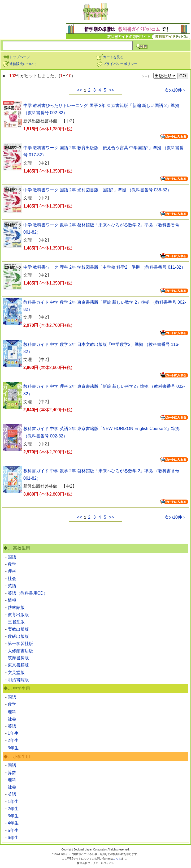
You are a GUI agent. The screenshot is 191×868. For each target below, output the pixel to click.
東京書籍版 (18, 665)
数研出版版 (18, 636)
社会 (12, 579)
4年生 (13, 823)
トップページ (16, 57)
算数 (12, 773)
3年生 (13, 748)
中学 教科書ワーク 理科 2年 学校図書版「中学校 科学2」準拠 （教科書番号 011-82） (104, 267)
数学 (12, 564)
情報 (12, 600)
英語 (12, 586)
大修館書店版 (20, 651)
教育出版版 (18, 615)
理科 (12, 571)
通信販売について (20, 64)
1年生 (13, 733)
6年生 (13, 838)
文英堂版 (16, 673)
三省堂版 (16, 622)
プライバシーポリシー (117, 64)
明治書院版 (18, 680)
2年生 (13, 740)
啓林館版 (16, 607)
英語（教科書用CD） (28, 593)
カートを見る (110, 57)
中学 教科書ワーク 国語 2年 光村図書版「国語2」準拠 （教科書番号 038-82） (97, 190)
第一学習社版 (20, 644)
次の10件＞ (175, 90)
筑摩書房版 (18, 658)
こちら (117, 859)
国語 (12, 557)
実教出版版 (18, 629)
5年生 (13, 830)
